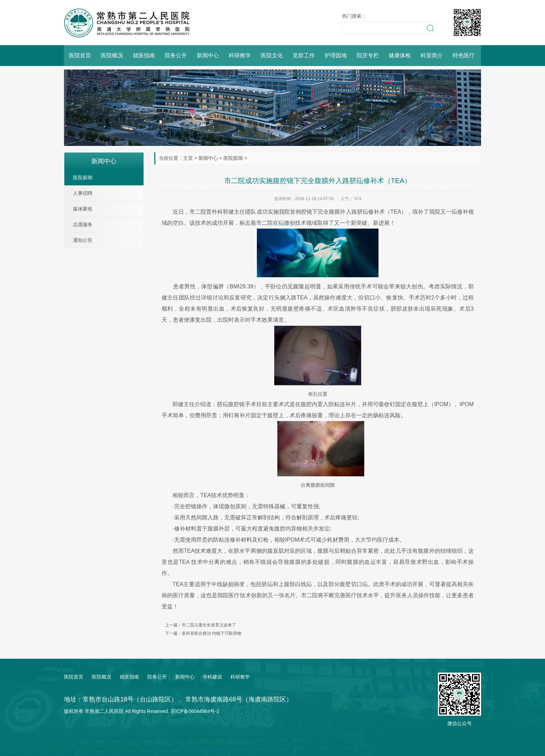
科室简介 (432, 55)
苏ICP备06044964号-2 (195, 711)
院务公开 (176, 55)
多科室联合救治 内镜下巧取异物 (212, 633)
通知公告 (83, 240)
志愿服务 (83, 224)
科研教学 (240, 55)
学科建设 (212, 677)
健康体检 (400, 55)
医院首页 (80, 55)
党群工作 (304, 55)
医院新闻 (233, 158)
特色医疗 (464, 55)
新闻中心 (208, 55)
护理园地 (336, 55)
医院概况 (112, 55)
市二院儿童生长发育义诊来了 (209, 625)
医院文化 (272, 55)
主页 (188, 158)
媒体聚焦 (83, 209)
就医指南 (144, 55)
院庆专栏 (368, 55)
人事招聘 (83, 193)
